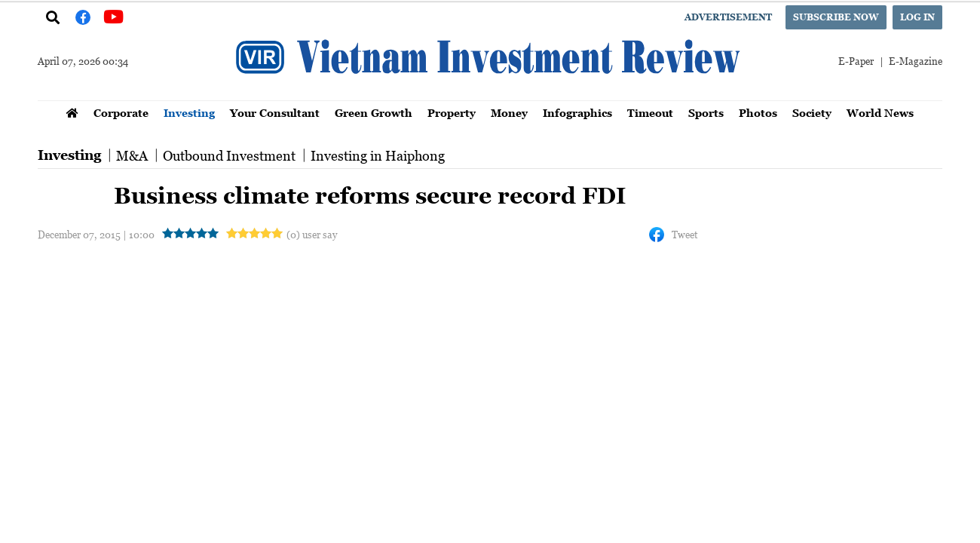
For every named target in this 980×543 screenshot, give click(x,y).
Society (812, 113)
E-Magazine (916, 61)
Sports (706, 113)
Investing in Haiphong (378, 155)
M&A (132, 155)
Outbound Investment (229, 155)
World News (880, 113)
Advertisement (728, 17)
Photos (758, 113)
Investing (189, 113)
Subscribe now (836, 17)
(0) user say (312, 234)
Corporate (121, 113)
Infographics (577, 113)
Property (452, 113)
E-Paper (856, 61)
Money (509, 113)
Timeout (650, 113)
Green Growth (374, 113)
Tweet (684, 234)
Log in (917, 17)
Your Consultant (275, 113)
